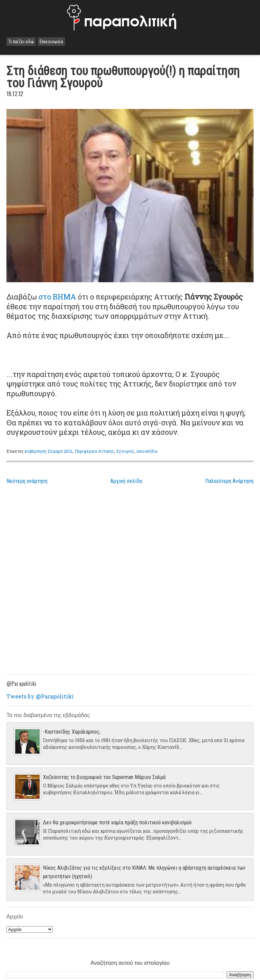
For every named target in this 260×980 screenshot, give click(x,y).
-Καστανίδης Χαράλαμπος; (72, 732)
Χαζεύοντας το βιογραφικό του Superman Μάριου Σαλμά (104, 777)
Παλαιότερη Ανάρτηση (229, 481)
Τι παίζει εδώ (21, 42)
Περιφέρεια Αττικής (94, 451)
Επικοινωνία (51, 42)
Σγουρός (125, 451)
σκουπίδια (147, 451)
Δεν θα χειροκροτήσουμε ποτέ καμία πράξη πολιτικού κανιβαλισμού (117, 822)
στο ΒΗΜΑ (57, 297)
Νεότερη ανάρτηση (27, 481)
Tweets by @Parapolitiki (40, 696)
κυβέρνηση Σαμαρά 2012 (49, 451)
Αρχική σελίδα (126, 481)
